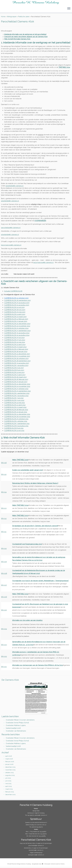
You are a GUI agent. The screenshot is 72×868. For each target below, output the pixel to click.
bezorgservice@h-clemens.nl (11, 246)
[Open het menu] (69, 9)
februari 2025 (10, 793)
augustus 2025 (10, 777)
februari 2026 (10, 763)
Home (3, 18)
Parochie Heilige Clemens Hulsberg (21, 865)
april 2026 (9, 757)
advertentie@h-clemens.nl (10, 202)
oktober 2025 (9, 774)
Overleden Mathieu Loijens (16, 727)
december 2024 (10, 796)
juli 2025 (8, 779)
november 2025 (10, 771)
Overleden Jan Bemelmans (16, 732)
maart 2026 (9, 760)
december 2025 (10, 768)
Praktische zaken (24, 18)
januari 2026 (9, 766)
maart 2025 (9, 790)
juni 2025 (8, 782)
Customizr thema (60, 865)
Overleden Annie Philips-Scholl (17, 724)
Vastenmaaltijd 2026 (13, 729)
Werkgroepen (12, 18)
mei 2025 (8, 785)
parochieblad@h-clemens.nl (11, 229)
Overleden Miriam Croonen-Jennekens (20, 721)
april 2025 (9, 788)
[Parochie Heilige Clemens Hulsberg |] (36, 3)
